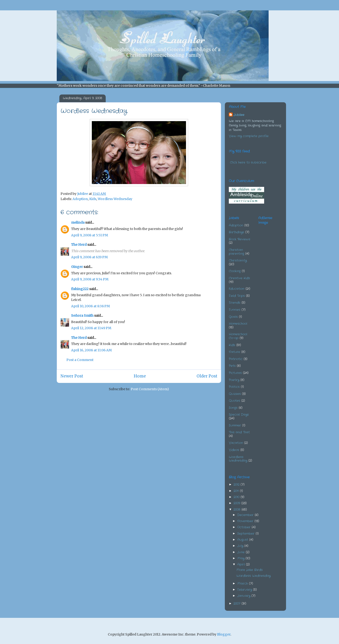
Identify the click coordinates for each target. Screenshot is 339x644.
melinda (78, 222)
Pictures (235, 373)
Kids (93, 199)
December (246, 515)
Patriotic (236, 359)
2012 (237, 485)
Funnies (235, 310)
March (243, 584)
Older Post (207, 376)
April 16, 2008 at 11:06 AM (91, 350)
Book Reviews (240, 239)
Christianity (238, 260)
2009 (237, 503)
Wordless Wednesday (115, 199)
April (242, 564)
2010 (237, 497)
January (244, 596)
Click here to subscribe (248, 162)
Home (140, 376)
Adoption (80, 199)
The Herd (79, 245)
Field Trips (237, 296)
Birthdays (236, 232)
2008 (238, 510)
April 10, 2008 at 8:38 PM (91, 306)
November (246, 521)
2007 (238, 604)
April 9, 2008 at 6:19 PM (89, 257)
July (241, 546)
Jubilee (239, 115)
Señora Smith (82, 316)
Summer (235, 425)
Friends (235, 303)
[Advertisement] (282, 252)
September (246, 534)
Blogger (224, 634)
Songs (233, 408)
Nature (234, 352)
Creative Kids (239, 278)
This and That (239, 432)
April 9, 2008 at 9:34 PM (90, 279)
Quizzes (235, 394)
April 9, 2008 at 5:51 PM (90, 235)
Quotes (234, 401)
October (244, 527)
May (241, 558)
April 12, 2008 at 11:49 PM (91, 328)
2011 (237, 491)
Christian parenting (236, 252)
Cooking (235, 271)
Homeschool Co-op (238, 336)
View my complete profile (249, 136)
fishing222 (80, 289)
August (243, 540)
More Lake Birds (250, 570)
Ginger (77, 267)
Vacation (236, 443)
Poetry (234, 380)
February (245, 590)
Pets (232, 366)
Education (237, 289)
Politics (234, 387)
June (242, 552)
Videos (234, 450)
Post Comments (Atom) (150, 389)
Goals (233, 317)
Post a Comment (80, 360)
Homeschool (238, 324)
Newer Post (72, 376)
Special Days (239, 415)
